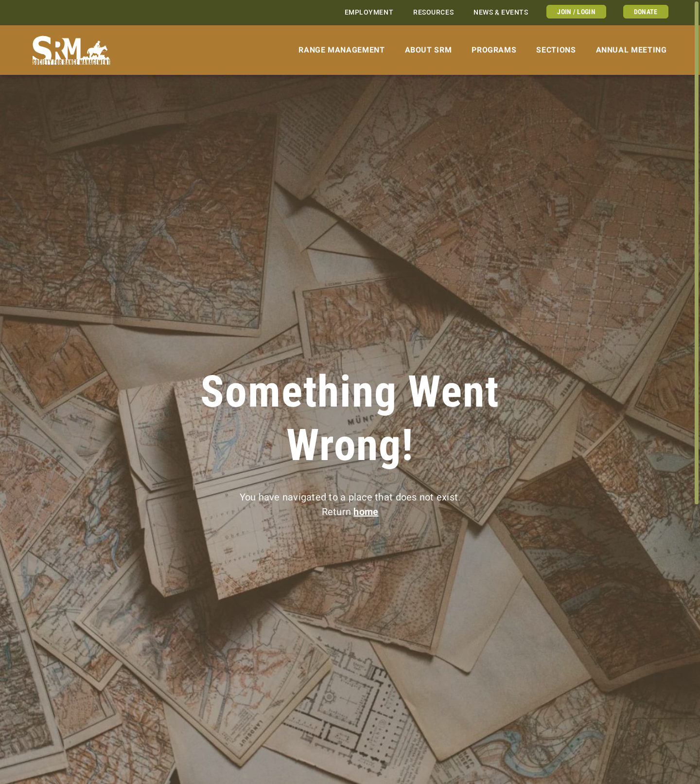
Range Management (341, 50)
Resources (433, 12)
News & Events (501, 12)
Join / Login (576, 12)
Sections (556, 50)
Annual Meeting (631, 50)
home (366, 512)
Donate (646, 12)
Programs (494, 50)
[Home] (72, 50)
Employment (369, 12)
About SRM (429, 50)
